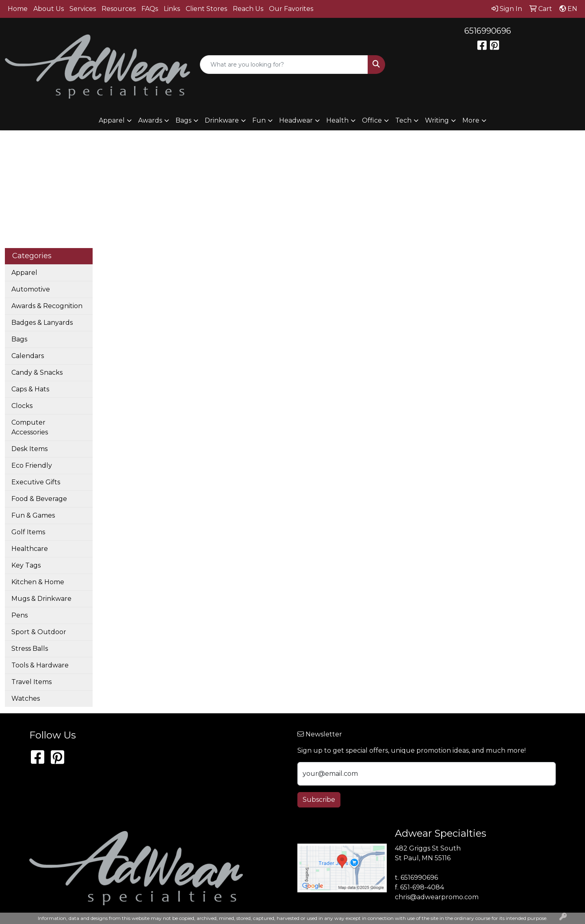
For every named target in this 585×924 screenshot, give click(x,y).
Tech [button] (403, 120)
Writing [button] (437, 120)
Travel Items (31, 682)
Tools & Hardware (40, 665)
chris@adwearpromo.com (437, 897)
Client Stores (206, 9)
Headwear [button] (296, 120)
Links (172, 9)
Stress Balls (30, 649)
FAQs (150, 9)
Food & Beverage (39, 499)
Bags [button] (183, 120)
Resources (119, 9)
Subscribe (319, 800)
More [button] (471, 120)
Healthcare (30, 549)
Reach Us (248, 9)
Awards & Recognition (47, 306)
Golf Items (28, 532)
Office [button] (372, 120)
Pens (19, 615)
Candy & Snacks (37, 372)
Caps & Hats (30, 389)
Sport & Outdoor (39, 632)
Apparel (24, 273)
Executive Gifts (36, 482)
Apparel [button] (112, 120)
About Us (49, 9)
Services (83, 9)
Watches (26, 698)
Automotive (31, 289)
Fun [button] (259, 120)
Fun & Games (33, 515)
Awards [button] (150, 120)
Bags (19, 339)
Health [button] (337, 120)
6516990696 (488, 31)
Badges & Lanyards (42, 323)
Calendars (28, 356)
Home (18, 9)
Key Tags (26, 565)
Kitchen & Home (38, 582)
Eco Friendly (32, 465)
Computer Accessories (30, 427)
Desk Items (29, 449)
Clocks (22, 406)
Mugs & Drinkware (41, 599)
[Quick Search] (284, 65)
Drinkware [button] (222, 120)
